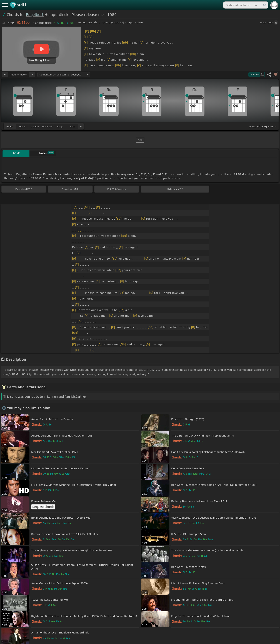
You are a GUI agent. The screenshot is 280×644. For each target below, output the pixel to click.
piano (22, 126)
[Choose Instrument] (81, 126)
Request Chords (43, 507)
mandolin (47, 126)
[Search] (264, 5)
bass (72, 126)
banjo (60, 126)
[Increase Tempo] (32, 75)
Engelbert (35, 15)
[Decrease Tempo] (5, 75)
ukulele (35, 126)
